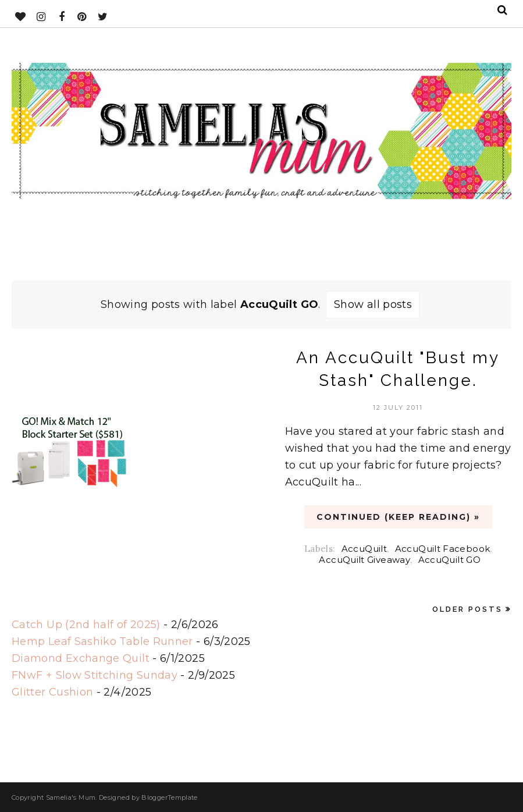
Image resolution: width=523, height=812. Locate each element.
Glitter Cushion (52, 692)
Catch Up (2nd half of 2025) (86, 625)
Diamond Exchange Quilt (81, 658)
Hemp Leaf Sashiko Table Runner (102, 641)
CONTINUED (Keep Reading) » (398, 517)
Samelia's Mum (71, 797)
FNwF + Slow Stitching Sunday (95, 675)
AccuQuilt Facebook (442, 549)
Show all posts (373, 304)
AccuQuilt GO (449, 560)
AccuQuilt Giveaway (364, 560)
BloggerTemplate (169, 797)
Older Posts (467, 609)
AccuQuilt (364, 549)
